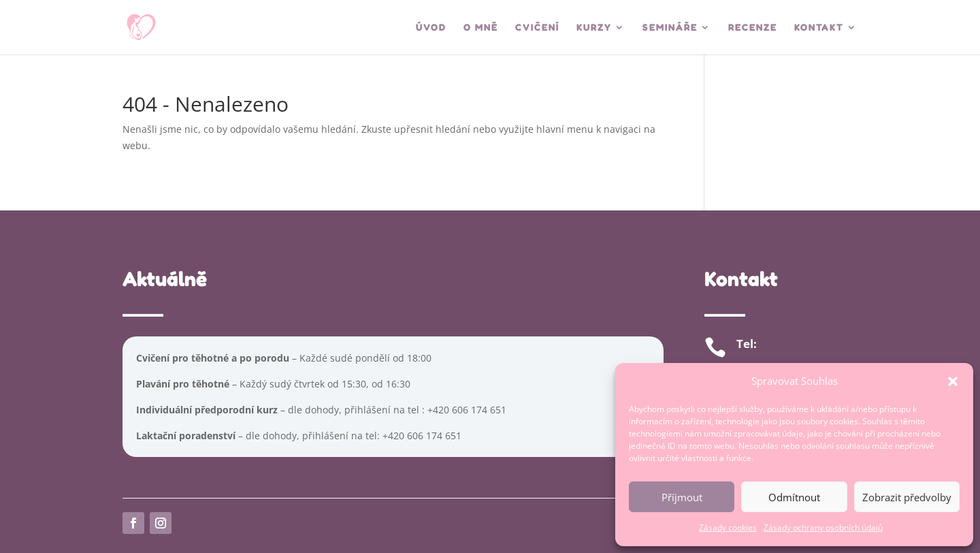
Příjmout (682, 497)
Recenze (753, 28)
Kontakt (819, 28)
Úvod (431, 28)
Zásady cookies (728, 527)
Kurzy (594, 28)
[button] (953, 381)
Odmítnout (794, 497)
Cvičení (537, 28)
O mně (481, 28)
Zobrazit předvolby (907, 497)
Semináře (670, 28)
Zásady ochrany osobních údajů (823, 527)
